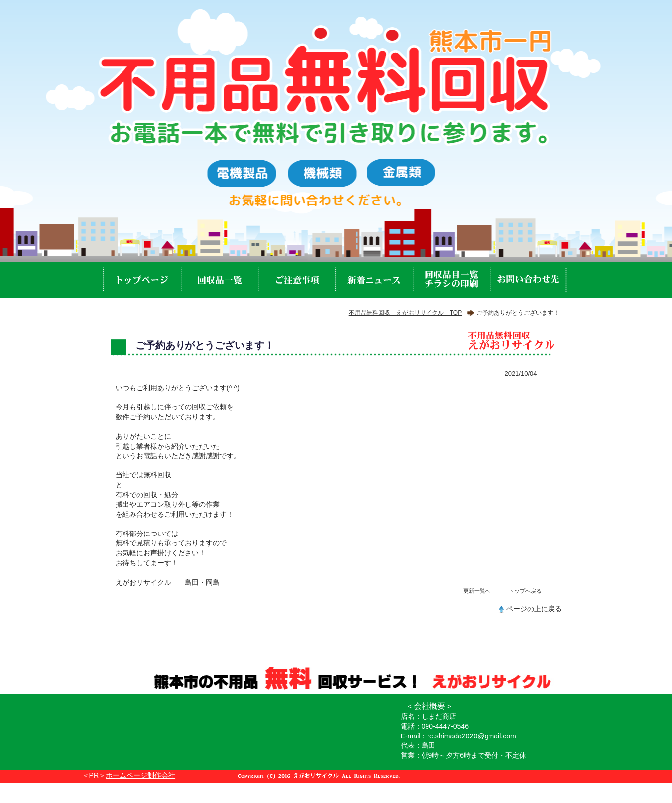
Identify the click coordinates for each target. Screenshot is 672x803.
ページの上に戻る (534, 609)
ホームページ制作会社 (140, 775)
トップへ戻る (525, 591)
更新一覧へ (477, 591)
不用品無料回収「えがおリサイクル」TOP (405, 313)
